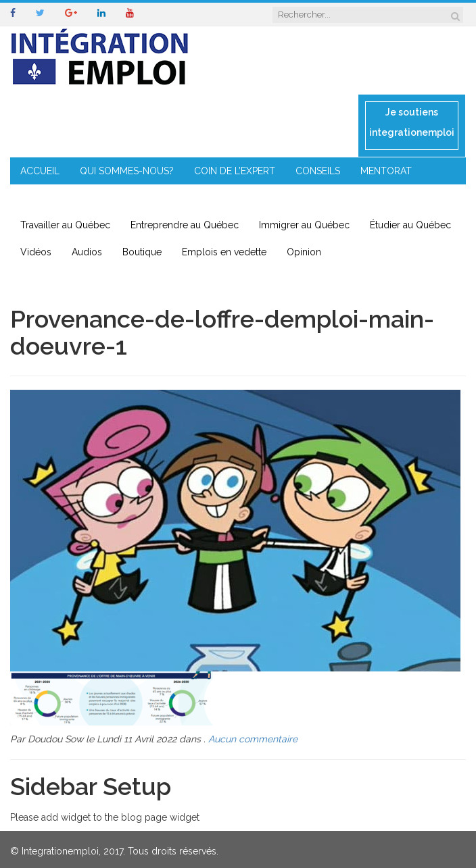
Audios (87, 252)
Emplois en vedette (224, 252)
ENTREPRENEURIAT (63, 198)
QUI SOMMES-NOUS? (127, 171)
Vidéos (36, 252)
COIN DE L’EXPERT (235, 171)
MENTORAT (386, 171)
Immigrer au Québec (304, 225)
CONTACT (283, 198)
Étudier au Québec (410, 225)
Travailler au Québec (65, 225)
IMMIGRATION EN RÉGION (183, 198)
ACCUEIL (40, 171)
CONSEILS (318, 171)
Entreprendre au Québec (185, 225)
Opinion (304, 252)
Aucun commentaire (253, 739)
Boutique (142, 252)
